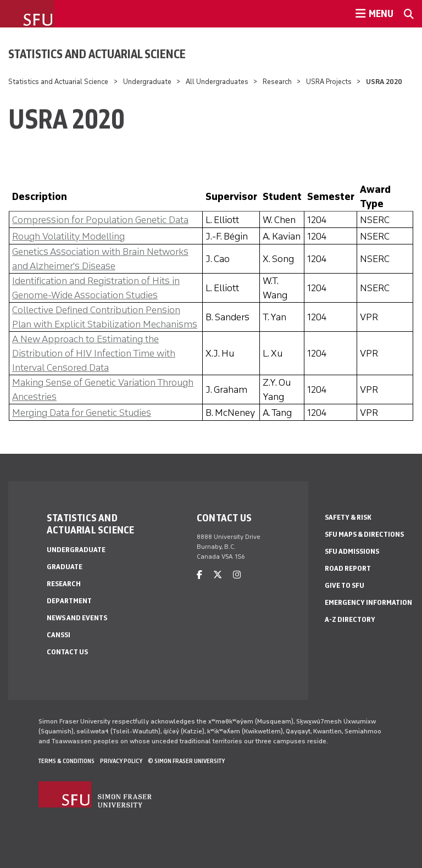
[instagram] (237, 575)
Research (278, 82)
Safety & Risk (348, 517)
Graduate (65, 567)
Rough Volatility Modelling (68, 236)
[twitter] (218, 575)
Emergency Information (368, 602)
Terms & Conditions (66, 761)
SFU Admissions (352, 551)
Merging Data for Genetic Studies (82, 413)
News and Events (77, 618)
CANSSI (59, 635)
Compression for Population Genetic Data (100, 220)
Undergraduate (147, 82)
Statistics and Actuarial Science (97, 54)
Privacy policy (121, 761)
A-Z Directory (350, 619)
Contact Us (67, 652)
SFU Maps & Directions (364, 534)
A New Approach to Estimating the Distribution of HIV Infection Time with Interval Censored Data (94, 353)
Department (69, 601)
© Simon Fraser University (186, 761)
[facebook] (199, 575)
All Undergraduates (217, 82)
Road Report (348, 568)
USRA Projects (329, 82)
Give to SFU (345, 585)
